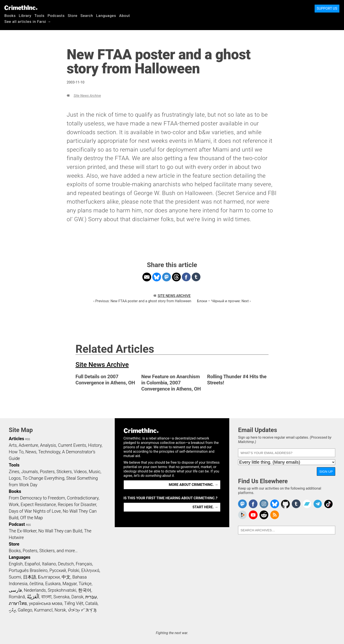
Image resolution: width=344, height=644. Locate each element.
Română (17, 597)
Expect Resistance (38, 505)
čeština (36, 584)
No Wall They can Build (60, 531)
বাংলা (46, 597)
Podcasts (56, 16)
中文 (66, 577)
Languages (106, 16)
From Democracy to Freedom (37, 498)
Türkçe (85, 584)
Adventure (28, 445)
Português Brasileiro (28, 570)
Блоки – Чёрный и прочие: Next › (224, 301)
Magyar (70, 584)
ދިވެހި (12, 610)
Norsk (60, 610)
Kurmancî (43, 610)
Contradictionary (83, 498)
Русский (58, 570)
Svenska (61, 597)
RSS (28, 439)
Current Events (72, 445)
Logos (15, 478)
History (95, 445)
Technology (49, 452)
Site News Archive (87, 96)
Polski (73, 570)
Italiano (49, 564)
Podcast (17, 524)
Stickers (64, 472)
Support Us (327, 8)
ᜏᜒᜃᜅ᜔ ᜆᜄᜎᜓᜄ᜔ (82, 610)
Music (94, 472)
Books (10, 16)
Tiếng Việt (74, 603)
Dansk (77, 597)
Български (49, 577)
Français (84, 564)
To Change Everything (43, 478)
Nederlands (35, 590)
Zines (14, 472)
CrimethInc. (21, 8)
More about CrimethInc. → (193, 485)
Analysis (48, 445)
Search (87, 16)
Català (91, 603)
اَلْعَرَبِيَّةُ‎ (33, 597)
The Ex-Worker (23, 531)
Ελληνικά (90, 570)
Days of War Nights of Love (35, 511)
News (31, 452)
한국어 (85, 590)
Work (14, 505)
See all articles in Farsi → (28, 22)
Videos (80, 472)
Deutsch (66, 564)
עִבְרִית (91, 597)
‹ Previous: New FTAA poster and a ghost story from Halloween (142, 301)
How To (16, 452)
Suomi (15, 577)
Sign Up (326, 471)
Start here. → (205, 507)
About (125, 16)
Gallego (25, 610)
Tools (39, 16)
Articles (16, 439)
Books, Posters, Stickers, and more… (43, 551)
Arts (13, 445)
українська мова (46, 603)
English (16, 564)
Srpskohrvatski (62, 590)
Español (32, 564)
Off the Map (31, 518)
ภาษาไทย (18, 603)
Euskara (53, 584)
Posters (47, 472)
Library (25, 16)
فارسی (15, 590)
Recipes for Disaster (77, 505)
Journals (30, 472)
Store (73, 16)
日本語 (30, 577)
